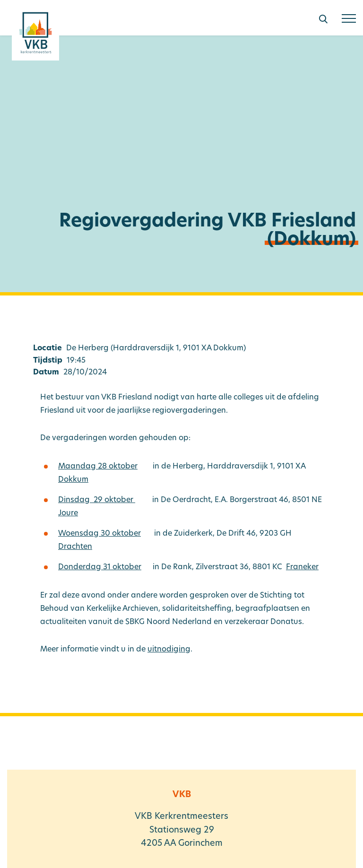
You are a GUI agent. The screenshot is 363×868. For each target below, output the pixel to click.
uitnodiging (169, 650)
